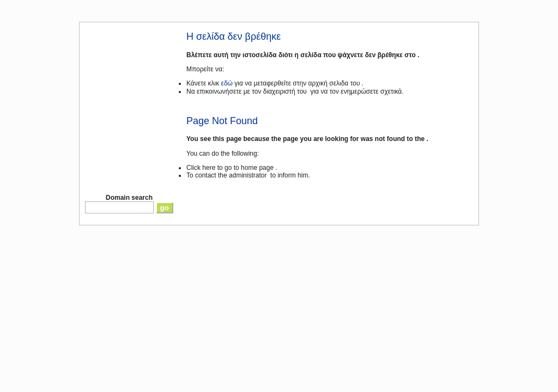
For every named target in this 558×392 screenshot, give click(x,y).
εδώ (227, 83)
